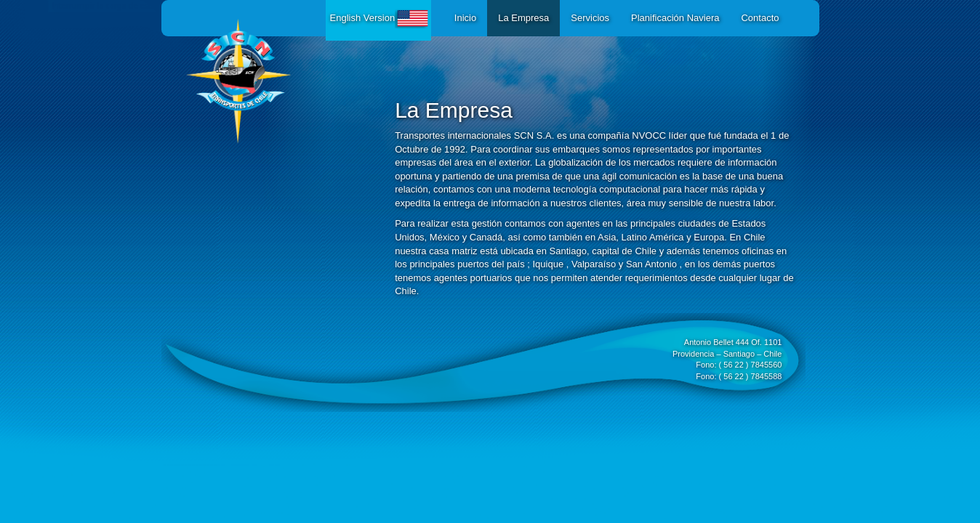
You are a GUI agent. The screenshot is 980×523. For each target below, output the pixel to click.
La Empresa (523, 18)
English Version (381, 18)
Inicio (465, 18)
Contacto (760, 18)
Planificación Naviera (675, 18)
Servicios (590, 18)
